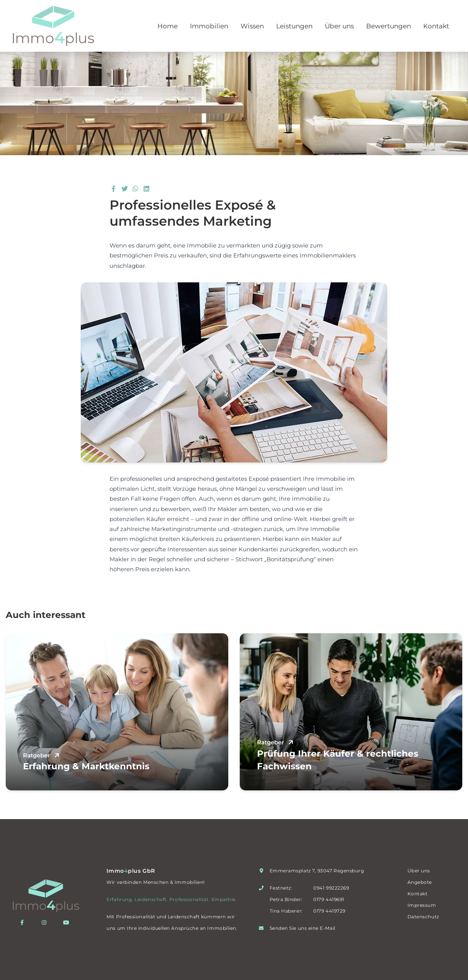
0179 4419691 (329, 899)
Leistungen (294, 26)
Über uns (339, 26)
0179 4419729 (329, 911)
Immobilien (209, 26)
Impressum (422, 905)
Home (168, 26)
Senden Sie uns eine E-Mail (303, 928)
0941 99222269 (331, 888)
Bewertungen (389, 26)
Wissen (252, 26)
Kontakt (436, 26)
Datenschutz (423, 917)
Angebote (420, 882)
